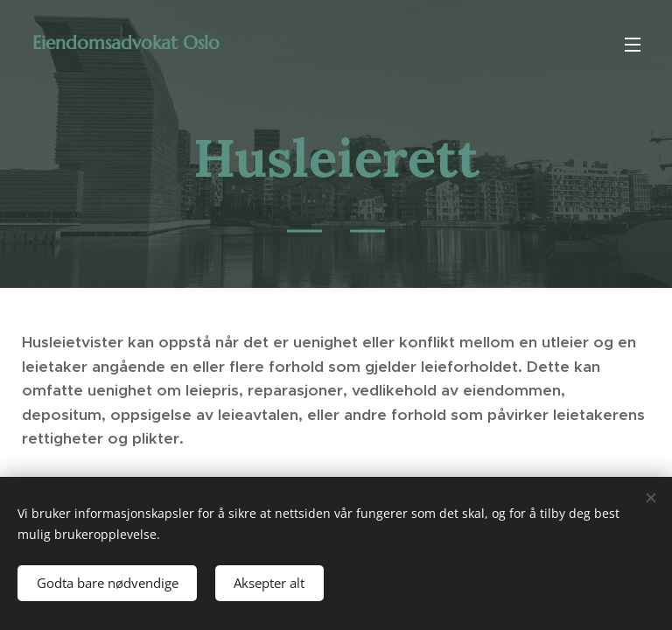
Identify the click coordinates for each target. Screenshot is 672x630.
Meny (633, 45)
